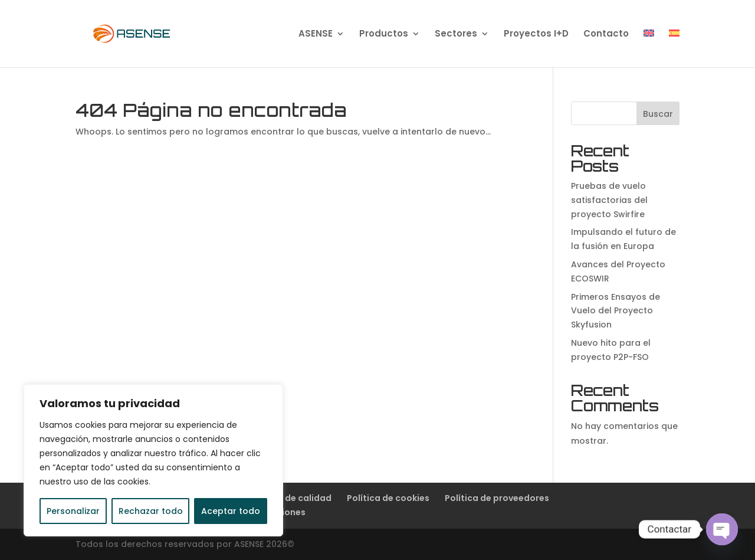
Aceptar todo (231, 511)
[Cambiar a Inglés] (649, 48)
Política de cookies (388, 498)
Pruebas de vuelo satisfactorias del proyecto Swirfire (609, 200)
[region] (153, 460)
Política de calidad (290, 498)
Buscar (658, 114)
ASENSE (316, 35)
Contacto (606, 35)
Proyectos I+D (536, 35)
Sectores (456, 35)
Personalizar (73, 511)
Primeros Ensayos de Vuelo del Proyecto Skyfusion (616, 311)
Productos (384, 35)
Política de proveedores (497, 498)
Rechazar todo (151, 511)
